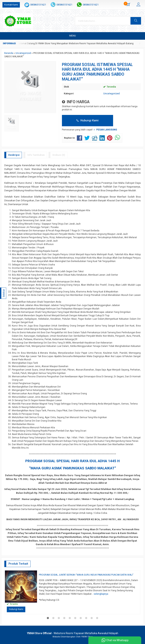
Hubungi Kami (88, 120)
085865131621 (38, 5)
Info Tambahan (36, 155)
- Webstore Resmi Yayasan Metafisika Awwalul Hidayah (73, 633)
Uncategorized (111, 93)
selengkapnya (101, 594)
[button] (136, 21)
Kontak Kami (11, 5)
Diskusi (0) (59, 155)
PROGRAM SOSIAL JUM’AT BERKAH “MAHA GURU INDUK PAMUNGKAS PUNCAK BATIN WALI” (86, 575)
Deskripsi (14, 155)
